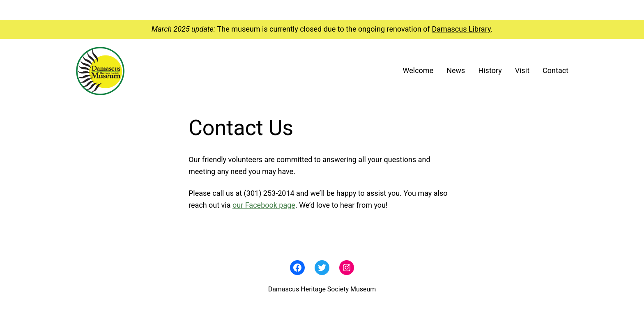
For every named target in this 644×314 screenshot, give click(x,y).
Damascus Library (461, 29)
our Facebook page (264, 205)
